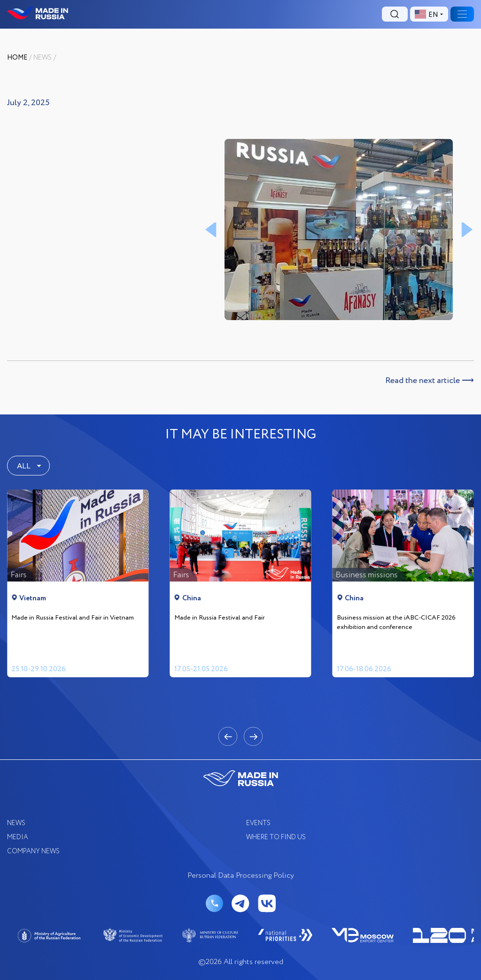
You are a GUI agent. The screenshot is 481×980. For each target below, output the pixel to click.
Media (18, 837)
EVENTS (258, 823)
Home (17, 58)
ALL (24, 466)
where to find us (276, 837)
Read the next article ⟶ (430, 381)
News (43, 58)
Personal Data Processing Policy (241, 876)
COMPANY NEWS (33, 851)
